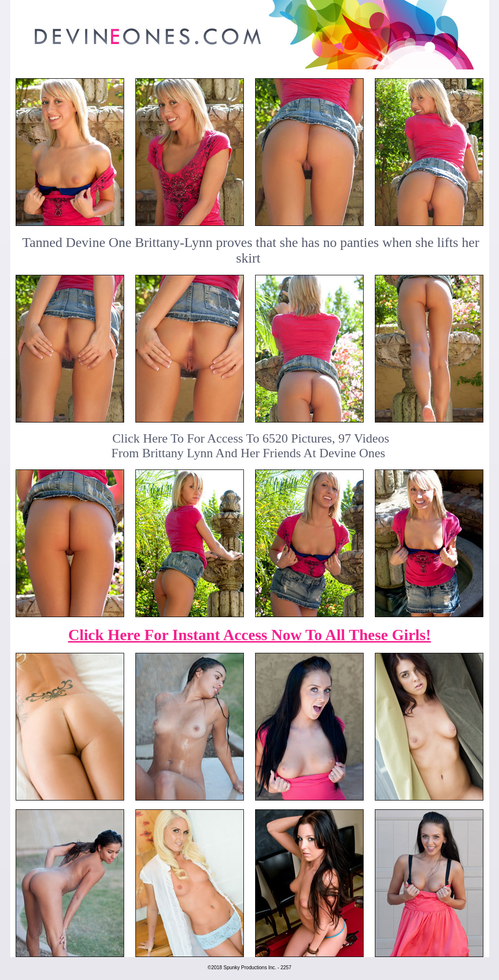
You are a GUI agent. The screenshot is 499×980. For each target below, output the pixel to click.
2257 (286, 968)
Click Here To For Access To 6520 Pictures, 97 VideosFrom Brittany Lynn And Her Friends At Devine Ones (250, 446)
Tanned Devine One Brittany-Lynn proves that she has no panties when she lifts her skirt (250, 250)
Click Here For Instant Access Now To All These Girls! (249, 635)
